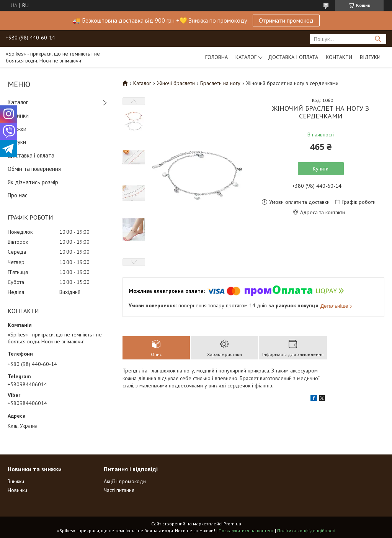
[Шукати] (378, 39)
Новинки (18, 116)
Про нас (18, 195)
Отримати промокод (286, 20)
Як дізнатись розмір (33, 182)
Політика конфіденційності (306, 531)
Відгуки (370, 57)
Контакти (339, 57)
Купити (321, 169)
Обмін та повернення (34, 169)
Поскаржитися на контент (246, 531)
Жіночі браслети (176, 83)
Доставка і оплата (293, 57)
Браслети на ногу (220, 83)
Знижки (17, 129)
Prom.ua (232, 524)
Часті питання (119, 490)
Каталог (246, 57)
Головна (216, 57)
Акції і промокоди (125, 481)
